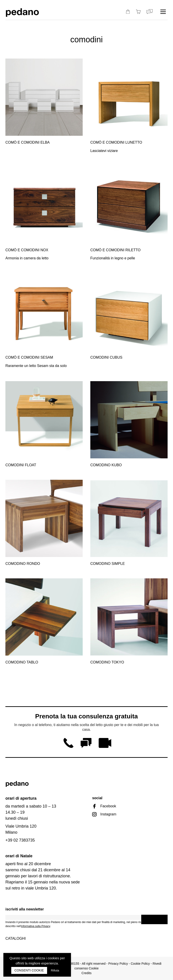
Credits (86, 973)
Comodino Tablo (22, 662)
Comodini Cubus (106, 357)
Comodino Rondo (23, 564)
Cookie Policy (140, 964)
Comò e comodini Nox (27, 250)
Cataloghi (16, 938)
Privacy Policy (118, 964)
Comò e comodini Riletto (115, 250)
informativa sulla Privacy (36, 926)
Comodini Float (21, 465)
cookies (53, 958)
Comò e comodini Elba (27, 142)
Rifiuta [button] (55, 970)
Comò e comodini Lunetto (116, 142)
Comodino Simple (108, 564)
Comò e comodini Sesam (29, 357)
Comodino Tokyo (107, 662)
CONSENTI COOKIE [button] (29, 970)
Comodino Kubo (106, 465)
